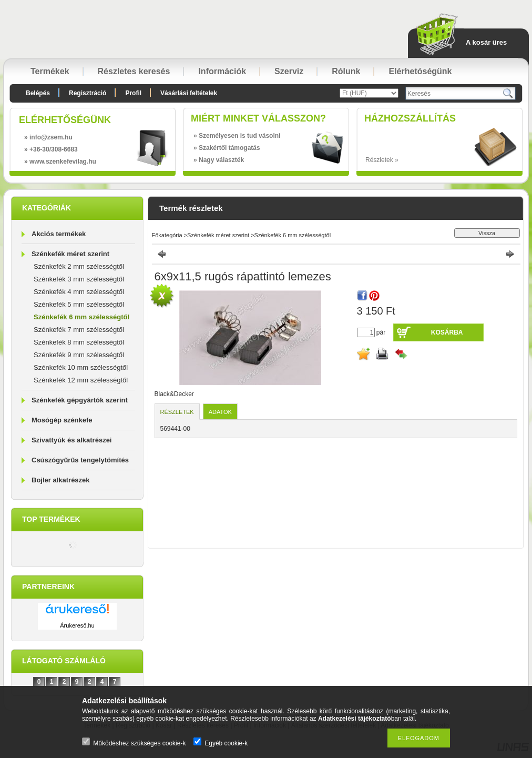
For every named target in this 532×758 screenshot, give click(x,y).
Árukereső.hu (77, 625)
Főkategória (167, 235)
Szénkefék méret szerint (70, 254)
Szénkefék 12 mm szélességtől (81, 380)
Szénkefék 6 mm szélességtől (81, 317)
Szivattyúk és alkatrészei (71, 440)
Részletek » (382, 160)
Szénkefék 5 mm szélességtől (79, 304)
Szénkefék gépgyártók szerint (80, 400)
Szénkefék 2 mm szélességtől (79, 266)
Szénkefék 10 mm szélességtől (81, 367)
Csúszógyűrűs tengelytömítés (80, 460)
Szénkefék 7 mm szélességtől (79, 330)
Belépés (38, 93)
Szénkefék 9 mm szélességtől (79, 355)
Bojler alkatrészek (61, 480)
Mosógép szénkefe (62, 420)
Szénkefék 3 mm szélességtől (79, 279)
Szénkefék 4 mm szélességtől (79, 292)
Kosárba (447, 332)
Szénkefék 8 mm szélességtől (79, 342)
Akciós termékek (59, 234)
